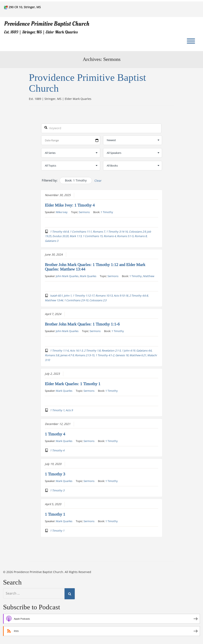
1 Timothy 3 (55, 474)
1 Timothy (107, 212)
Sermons (84, 212)
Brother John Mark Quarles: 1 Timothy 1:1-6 (82, 324)
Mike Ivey (62, 212)
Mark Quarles (88, 276)
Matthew (149, 276)
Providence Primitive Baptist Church (47, 24)
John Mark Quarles (67, 276)
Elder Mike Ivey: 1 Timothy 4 (70, 205)
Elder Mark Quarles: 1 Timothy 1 (73, 384)
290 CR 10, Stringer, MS (25, 7)
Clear (98, 181)
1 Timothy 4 (55, 434)
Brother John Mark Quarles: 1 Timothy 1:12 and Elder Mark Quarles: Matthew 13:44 (95, 267)
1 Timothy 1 (55, 514)
